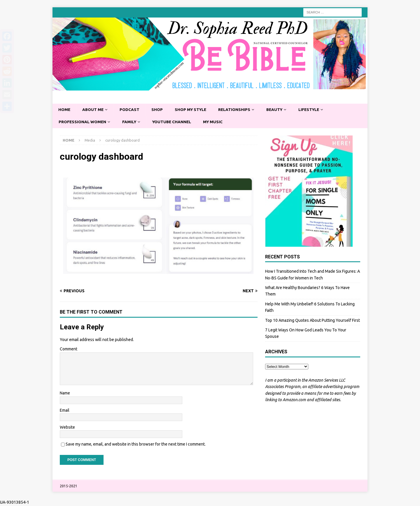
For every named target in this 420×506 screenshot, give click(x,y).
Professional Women (83, 122)
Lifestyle (315, 110)
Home (65, 110)
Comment (69, 349)
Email (65, 411)
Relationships (238, 110)
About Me (94, 110)
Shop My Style (193, 110)
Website (67, 427)
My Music (217, 122)
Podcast (131, 110)
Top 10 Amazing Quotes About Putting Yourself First (313, 321)
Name (65, 393)
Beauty (279, 110)
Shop (159, 110)
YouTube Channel (175, 122)
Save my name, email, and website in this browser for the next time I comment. (136, 445)
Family (131, 122)
